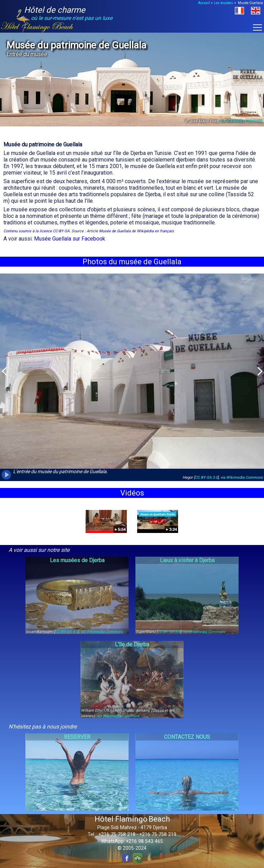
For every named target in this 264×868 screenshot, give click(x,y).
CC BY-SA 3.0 (206, 477)
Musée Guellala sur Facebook (70, 239)
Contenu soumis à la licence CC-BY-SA (36, 231)
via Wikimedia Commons (241, 121)
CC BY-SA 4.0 (66, 632)
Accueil (204, 3)
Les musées (223, 3)
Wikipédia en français (155, 231)
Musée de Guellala (115, 231)
